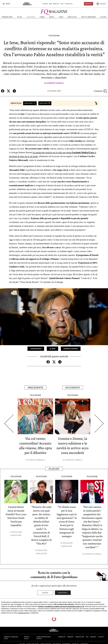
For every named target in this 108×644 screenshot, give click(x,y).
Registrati (63, 592)
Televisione (31, 17)
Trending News (7, 17)
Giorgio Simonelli (37, 460)
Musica (52, 17)
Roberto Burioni (71, 349)
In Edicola (45, 4)
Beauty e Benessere (89, 17)
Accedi (45, 592)
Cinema (42, 17)
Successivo (73, 387)
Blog (50, 4)
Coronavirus (36, 349)
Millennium (56, 4)
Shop (62, 4)
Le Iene (52, 349)
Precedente (35, 387)
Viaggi (61, 17)
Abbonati (89, 4)
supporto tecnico (23, 612)
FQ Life (20, 17)
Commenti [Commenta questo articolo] (100, 91)
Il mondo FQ (69, 4)
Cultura (103, 17)
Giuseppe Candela (55, 83)
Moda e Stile (72, 17)
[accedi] (101, 4)
